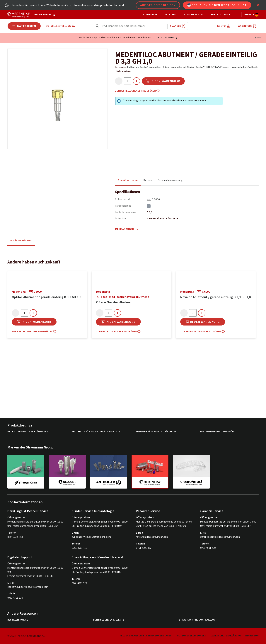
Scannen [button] (178, 26)
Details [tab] (148, 180)
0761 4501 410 (79, 548)
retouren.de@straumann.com (152, 537)
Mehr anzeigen (124, 71)
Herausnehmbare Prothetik (244, 67)
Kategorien (24, 26)
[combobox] (133, 26)
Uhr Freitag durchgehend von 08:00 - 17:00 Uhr (33, 526)
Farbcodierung (123, 206)
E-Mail (75, 533)
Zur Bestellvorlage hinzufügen (137, 91)
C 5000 (39, 292)
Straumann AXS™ (194, 15)
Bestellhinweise (18, 620)
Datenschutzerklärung (226, 636)
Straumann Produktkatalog (197, 620)
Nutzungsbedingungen (192, 636)
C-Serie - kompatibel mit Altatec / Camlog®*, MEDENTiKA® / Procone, (196, 67)
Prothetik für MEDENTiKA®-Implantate (96, 432)
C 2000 (157, 199)
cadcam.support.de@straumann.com (28, 587)
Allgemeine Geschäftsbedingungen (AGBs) (146, 636)
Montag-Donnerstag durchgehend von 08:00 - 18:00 (35, 522)
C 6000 (207, 292)
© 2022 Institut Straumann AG (26, 636)
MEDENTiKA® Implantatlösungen (156, 432)
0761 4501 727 (79, 583)
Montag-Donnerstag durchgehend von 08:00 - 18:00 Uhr (35, 570)
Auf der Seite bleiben (158, 5)
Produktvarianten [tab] (21, 241)
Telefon (12, 533)
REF (149, 199)
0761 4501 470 (208, 548)
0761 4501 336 (15, 598)
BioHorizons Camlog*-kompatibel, (144, 67)
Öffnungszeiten (16, 518)
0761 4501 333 (15, 537)
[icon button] (258, 5)
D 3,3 (150, 212)
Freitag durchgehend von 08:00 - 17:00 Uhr (30, 576)
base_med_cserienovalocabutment (126, 297)
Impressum (252, 636)
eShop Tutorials (220, 15)
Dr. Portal (171, 15)
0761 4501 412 (144, 548)
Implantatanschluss (126, 212)
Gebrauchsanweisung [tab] (170, 180)
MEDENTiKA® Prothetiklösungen (28, 432)
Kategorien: (121, 67)
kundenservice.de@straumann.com (91, 537)
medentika (19, 292)
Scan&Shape (150, 15)
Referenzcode (123, 199)
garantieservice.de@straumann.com (220, 537)
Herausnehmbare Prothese (162, 218)
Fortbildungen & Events (109, 620)
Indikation (120, 218)
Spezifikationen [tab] (128, 180)
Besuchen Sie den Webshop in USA (217, 5)
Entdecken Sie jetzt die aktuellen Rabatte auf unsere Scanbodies (115, 38)
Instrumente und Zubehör (217, 432)
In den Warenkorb (163, 81)
